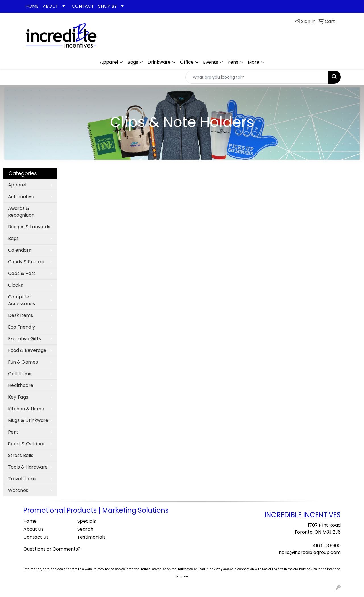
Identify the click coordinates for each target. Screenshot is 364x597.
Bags (133, 62)
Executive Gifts (24, 339)
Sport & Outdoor (26, 444)
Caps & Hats (22, 273)
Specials (87, 521)
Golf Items (20, 374)
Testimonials (91, 537)
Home (30, 521)
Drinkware (159, 62)
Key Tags (18, 397)
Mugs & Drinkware (28, 420)
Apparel (109, 62)
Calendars (19, 250)
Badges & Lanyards (29, 227)
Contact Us (36, 537)
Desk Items (20, 315)
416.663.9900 (327, 546)
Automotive (21, 197)
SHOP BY (107, 6)
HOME (32, 6)
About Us (33, 529)
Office (187, 62)
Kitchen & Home (26, 409)
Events (211, 62)
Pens (233, 62)
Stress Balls (21, 455)
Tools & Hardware (28, 467)
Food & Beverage (27, 350)
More (254, 62)
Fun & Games (23, 362)
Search (85, 529)
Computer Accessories (21, 300)
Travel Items (22, 479)
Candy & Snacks (26, 262)
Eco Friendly (21, 327)
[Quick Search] (257, 77)
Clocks (15, 285)
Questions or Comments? (52, 549)
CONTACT (83, 6)
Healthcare (21, 385)
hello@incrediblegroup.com (310, 552)
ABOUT (50, 6)
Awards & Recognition (21, 212)
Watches (18, 490)
